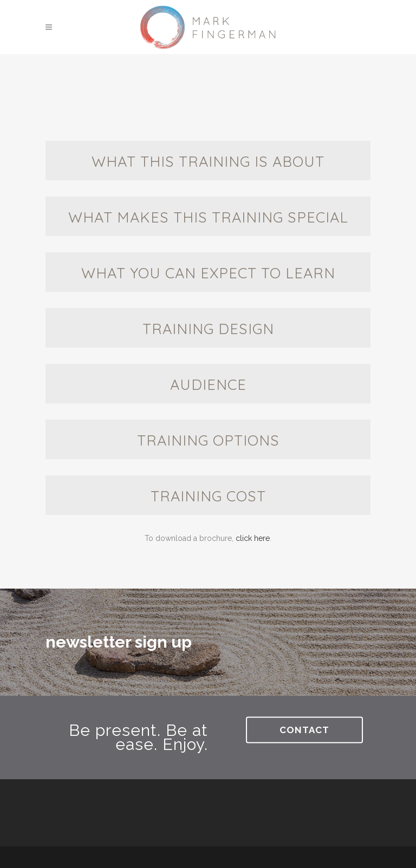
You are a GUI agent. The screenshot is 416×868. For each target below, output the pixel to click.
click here (253, 538)
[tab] (208, 161)
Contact (304, 729)
